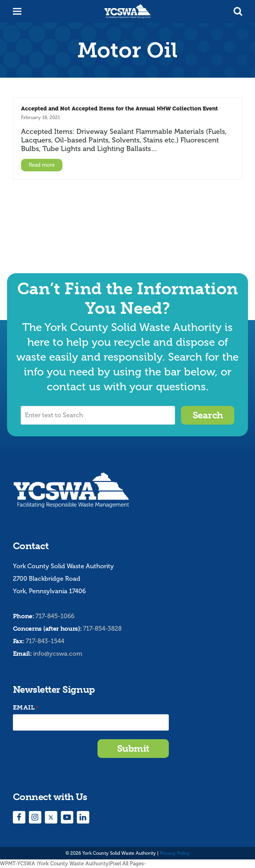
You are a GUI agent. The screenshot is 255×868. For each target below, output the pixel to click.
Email (26, 708)
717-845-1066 (55, 616)
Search (208, 415)
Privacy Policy (175, 853)
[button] (238, 11)
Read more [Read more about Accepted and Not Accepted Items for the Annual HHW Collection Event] (42, 165)
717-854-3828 (102, 629)
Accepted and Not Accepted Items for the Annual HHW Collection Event (120, 108)
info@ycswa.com (58, 654)
